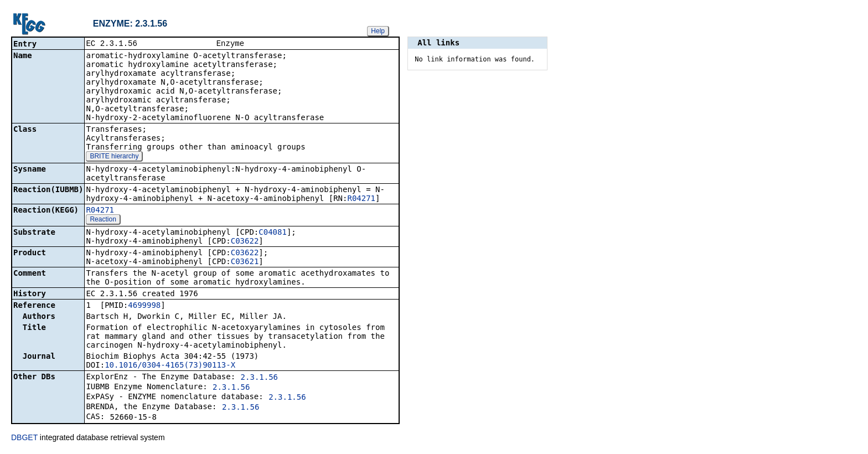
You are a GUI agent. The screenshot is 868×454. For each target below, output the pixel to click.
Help (378, 31)
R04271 (361, 199)
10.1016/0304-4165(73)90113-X (170, 366)
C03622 (245, 242)
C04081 (273, 233)
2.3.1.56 (259, 378)
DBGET (24, 438)
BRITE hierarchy (114, 157)
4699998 (144, 306)
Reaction (103, 220)
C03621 (245, 262)
